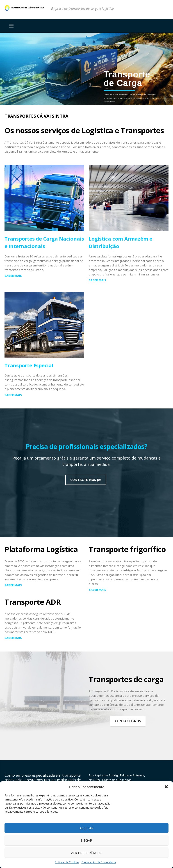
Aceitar (86, 828)
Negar (86, 840)
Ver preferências (86, 853)
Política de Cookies (67, 862)
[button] (166, 787)
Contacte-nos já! (86, 480)
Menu (11, 26)
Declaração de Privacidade (99, 862)
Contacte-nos (128, 721)
